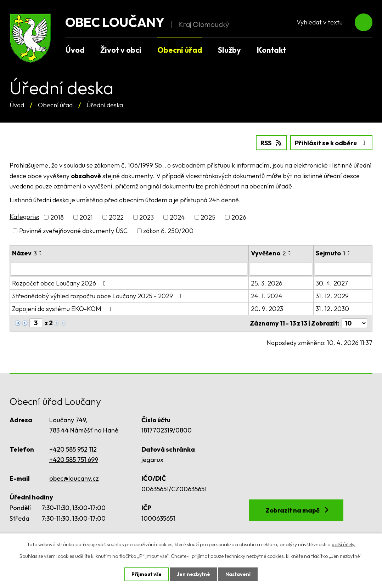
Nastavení (238, 574)
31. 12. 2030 (332, 309)
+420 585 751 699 (74, 460)
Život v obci (121, 50)
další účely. (343, 544)
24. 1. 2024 (267, 296)
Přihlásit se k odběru (332, 143)
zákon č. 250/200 (168, 231)
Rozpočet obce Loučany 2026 (60, 283)
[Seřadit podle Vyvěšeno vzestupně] (290, 251)
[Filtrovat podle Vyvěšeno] (281, 269)
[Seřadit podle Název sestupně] (41, 254)
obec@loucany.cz (74, 478)
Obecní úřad (55, 105)
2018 (57, 217)
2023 (147, 217)
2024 (177, 217)
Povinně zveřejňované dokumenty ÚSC (73, 231)
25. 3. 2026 (267, 283)
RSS (272, 143)
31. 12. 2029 (332, 296)
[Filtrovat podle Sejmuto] (343, 269)
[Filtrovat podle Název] (129, 269)
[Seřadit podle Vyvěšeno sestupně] (290, 254)
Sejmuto (330, 253)
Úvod (17, 105)
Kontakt (271, 50)
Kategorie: (24, 217)
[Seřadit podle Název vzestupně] (41, 251)
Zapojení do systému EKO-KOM (63, 309)
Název (24, 253)
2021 (86, 217)
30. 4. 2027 (332, 283)
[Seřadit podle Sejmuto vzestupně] (349, 251)
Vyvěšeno (268, 253)
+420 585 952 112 (73, 449)
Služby (229, 50)
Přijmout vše (147, 574)
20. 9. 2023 (267, 309)
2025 (208, 217)
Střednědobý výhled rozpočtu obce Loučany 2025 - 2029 (99, 296)
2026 (239, 217)
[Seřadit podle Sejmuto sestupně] (349, 254)
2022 (116, 217)
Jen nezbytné (193, 574)
